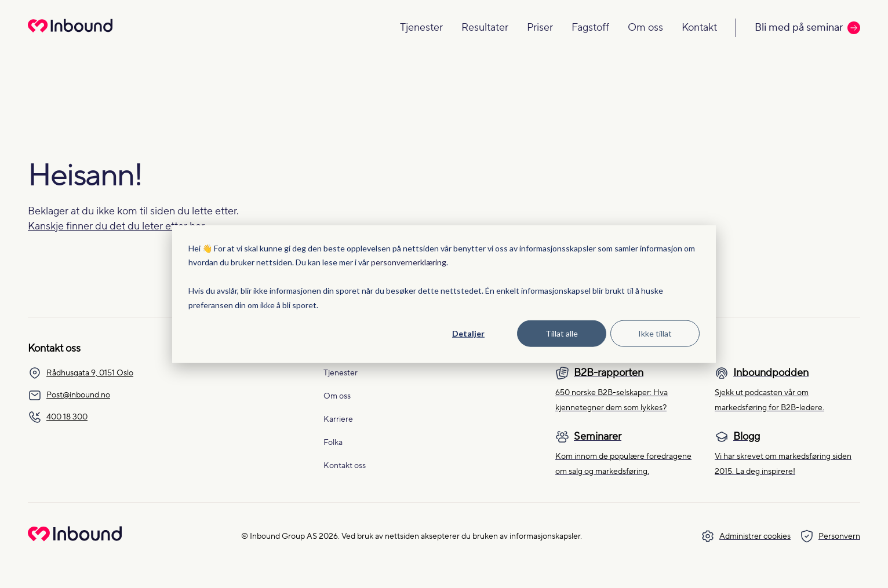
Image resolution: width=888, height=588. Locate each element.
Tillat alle (562, 333)
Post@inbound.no (69, 395)
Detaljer (468, 333)
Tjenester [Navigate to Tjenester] (421, 28)
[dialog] (444, 294)
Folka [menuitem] (333, 443)
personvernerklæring (409, 262)
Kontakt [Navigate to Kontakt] (699, 28)
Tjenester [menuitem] (341, 373)
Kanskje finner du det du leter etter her (116, 226)
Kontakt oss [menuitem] (345, 466)
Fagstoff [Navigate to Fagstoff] (590, 28)
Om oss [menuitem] (337, 396)
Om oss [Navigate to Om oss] (645, 28)
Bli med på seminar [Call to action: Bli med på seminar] (807, 28)
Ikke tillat (655, 333)
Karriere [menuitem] (338, 419)
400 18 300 (58, 417)
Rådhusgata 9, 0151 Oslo (81, 373)
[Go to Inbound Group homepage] (75, 538)
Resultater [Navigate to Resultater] (485, 28)
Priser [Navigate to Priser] (540, 28)
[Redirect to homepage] (70, 33)
